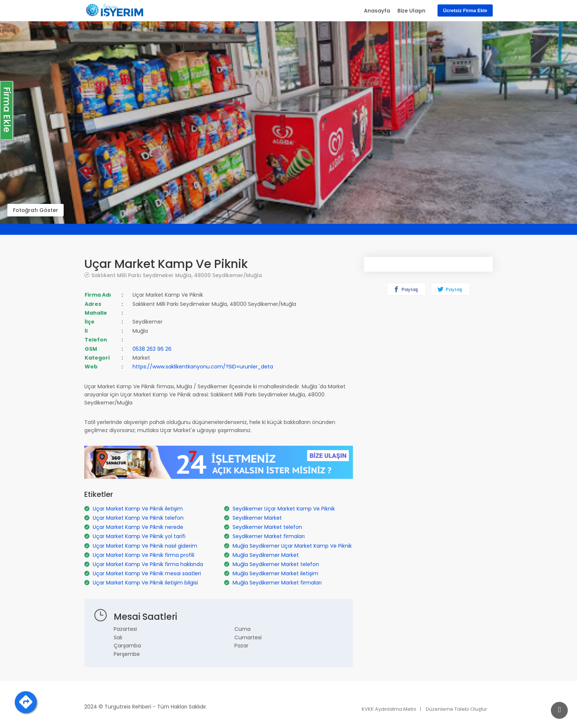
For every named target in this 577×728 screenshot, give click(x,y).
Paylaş (406, 289)
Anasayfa (377, 11)
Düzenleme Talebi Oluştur (456, 709)
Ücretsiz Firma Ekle (465, 10)
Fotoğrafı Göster (36, 210)
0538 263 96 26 (152, 349)
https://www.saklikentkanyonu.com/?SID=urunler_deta (203, 367)
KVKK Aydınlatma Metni (389, 709)
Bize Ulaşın (411, 11)
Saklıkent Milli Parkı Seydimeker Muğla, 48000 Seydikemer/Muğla (177, 275)
